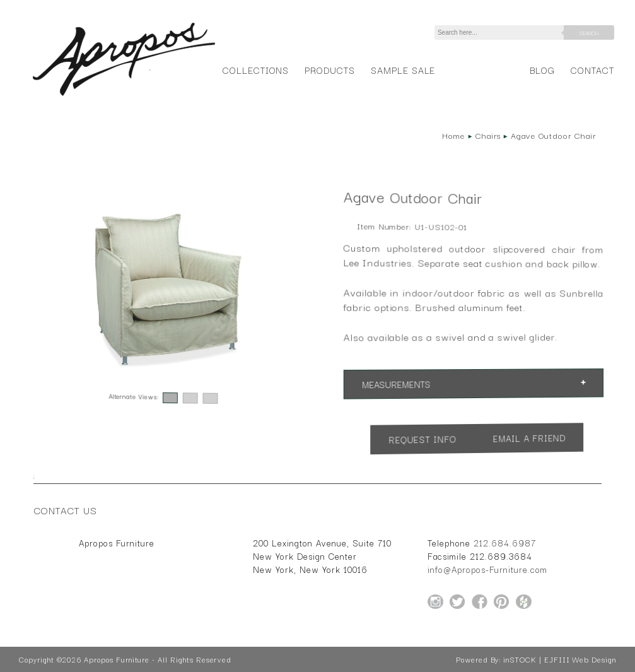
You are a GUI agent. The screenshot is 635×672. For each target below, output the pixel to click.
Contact (592, 70)
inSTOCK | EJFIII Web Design (560, 659)
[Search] (501, 32)
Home (453, 135)
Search (589, 33)
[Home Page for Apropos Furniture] (124, 96)
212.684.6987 (505, 543)
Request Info (422, 439)
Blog (542, 70)
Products (330, 70)
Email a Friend (530, 438)
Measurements (396, 384)
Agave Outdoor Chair (553, 135)
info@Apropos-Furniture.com (487, 569)
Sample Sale (403, 70)
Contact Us (66, 510)
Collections (256, 70)
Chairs (488, 135)
